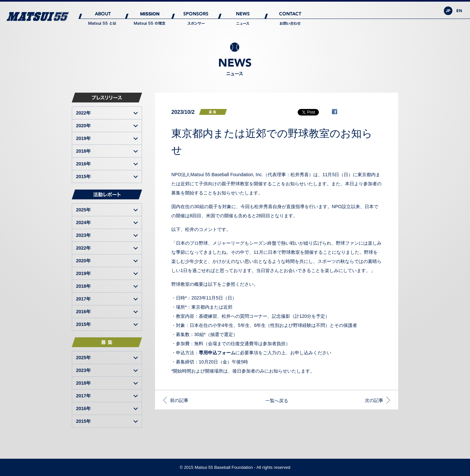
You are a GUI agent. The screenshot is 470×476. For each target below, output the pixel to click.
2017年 (83, 299)
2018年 (83, 151)
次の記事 (374, 400)
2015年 (83, 177)
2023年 (83, 235)
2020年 (83, 126)
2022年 (83, 113)
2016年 (83, 164)
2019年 (83, 138)
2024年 (83, 223)
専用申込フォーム (217, 353)
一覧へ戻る (277, 401)
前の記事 (179, 400)
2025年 (83, 210)
